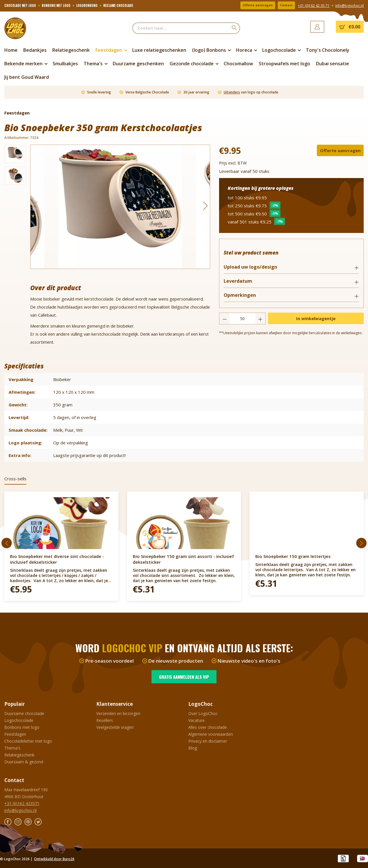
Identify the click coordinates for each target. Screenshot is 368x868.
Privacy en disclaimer (208, 741)
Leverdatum (240, 283)
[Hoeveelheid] (242, 321)
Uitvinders (232, 92)
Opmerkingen (242, 298)
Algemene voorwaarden (211, 734)
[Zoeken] (234, 28)
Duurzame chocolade (24, 713)
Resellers (105, 720)
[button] (291, 270)
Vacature (197, 720)
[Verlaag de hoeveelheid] (225, 321)
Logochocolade (19, 720)
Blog (193, 748)
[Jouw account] (317, 27)
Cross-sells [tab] (15, 479)
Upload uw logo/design (253, 269)
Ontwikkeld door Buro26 (54, 859)
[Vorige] (35, 207)
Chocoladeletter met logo (28, 741)
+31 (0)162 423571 (22, 803)
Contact (284, 6)
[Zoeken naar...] (181, 28)
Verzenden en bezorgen (118, 713)
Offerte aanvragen (250, 6)
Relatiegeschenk (19, 755)
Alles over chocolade (208, 727)
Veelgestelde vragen (115, 727)
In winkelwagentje (316, 321)
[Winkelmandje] (350, 27)
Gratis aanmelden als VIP (184, 677)
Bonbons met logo (22, 727)
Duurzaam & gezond (24, 762)
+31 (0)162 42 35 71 (314, 6)
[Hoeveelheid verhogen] (260, 321)
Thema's (12, 748)
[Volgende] (206, 207)
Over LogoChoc (203, 713)
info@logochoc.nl (349, 6)
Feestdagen (15, 734)
